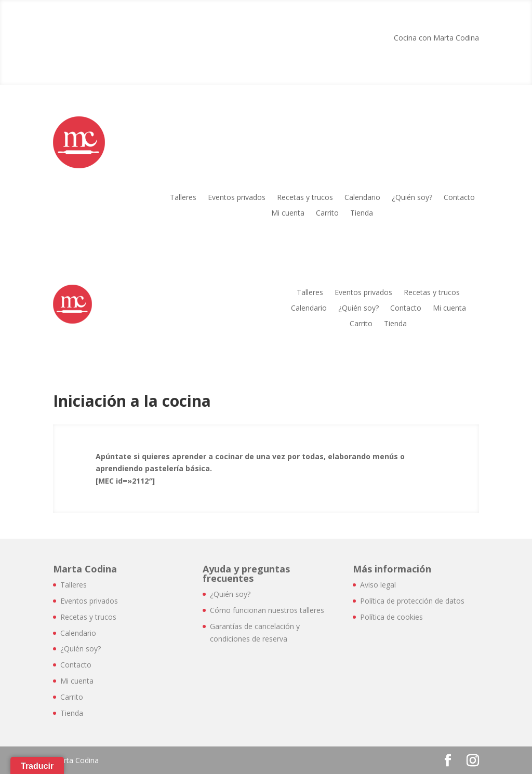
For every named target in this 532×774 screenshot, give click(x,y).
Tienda (362, 213)
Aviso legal (378, 585)
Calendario (362, 198)
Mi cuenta (288, 213)
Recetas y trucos (305, 198)
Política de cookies (391, 617)
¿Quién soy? (412, 198)
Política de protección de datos (412, 601)
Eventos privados (237, 198)
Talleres (183, 198)
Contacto (459, 198)
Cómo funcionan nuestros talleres (267, 610)
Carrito (327, 213)
